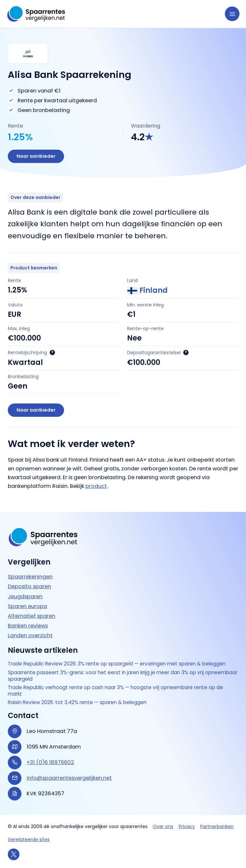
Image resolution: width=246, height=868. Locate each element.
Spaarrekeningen (30, 576)
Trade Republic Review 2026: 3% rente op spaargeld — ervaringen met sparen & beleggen (121, 663)
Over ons (163, 826)
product (96, 487)
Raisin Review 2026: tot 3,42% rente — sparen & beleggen (79, 702)
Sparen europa (27, 606)
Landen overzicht (30, 635)
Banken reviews (28, 625)
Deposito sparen (29, 586)
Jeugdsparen (25, 596)
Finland (147, 291)
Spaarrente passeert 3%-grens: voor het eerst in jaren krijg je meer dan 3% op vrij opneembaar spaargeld (109, 675)
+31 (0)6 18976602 (50, 762)
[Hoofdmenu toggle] (232, 14)
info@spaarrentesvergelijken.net (69, 778)
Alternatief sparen (32, 615)
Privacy (187, 826)
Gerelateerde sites (29, 839)
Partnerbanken (217, 826)
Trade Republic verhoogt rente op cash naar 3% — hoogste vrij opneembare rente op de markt (120, 691)
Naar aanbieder (36, 156)
